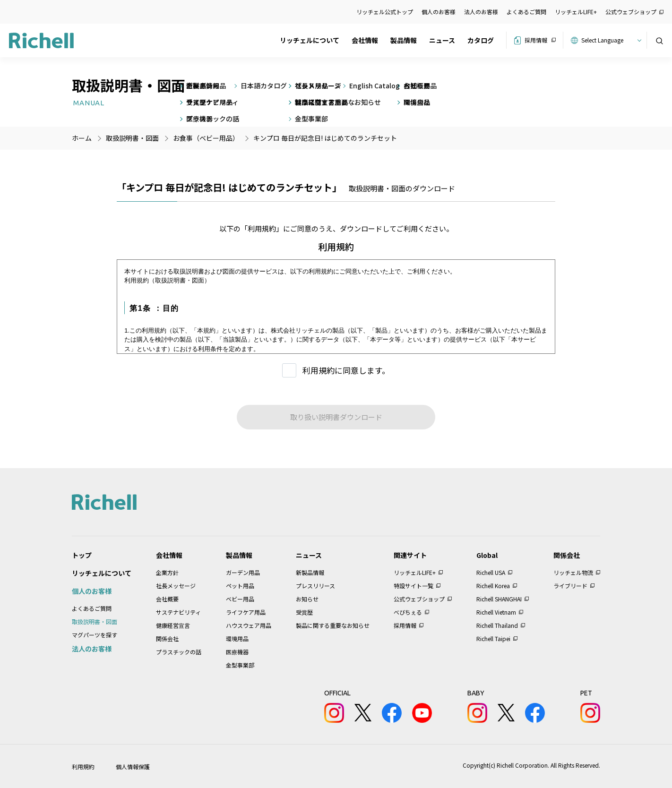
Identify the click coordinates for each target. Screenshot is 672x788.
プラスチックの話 (179, 652)
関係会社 (167, 638)
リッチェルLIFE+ (576, 12)
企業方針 (167, 572)
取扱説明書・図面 (95, 621)
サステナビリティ (178, 612)
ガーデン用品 (243, 572)
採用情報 (536, 40)
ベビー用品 (240, 599)
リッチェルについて (310, 40)
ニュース (442, 40)
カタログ (481, 40)
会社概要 (167, 599)
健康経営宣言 (173, 625)
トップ (82, 555)
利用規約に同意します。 (346, 370)
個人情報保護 (133, 767)
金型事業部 (240, 665)
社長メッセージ (176, 586)
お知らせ (307, 599)
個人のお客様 (439, 12)
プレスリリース (315, 586)
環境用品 (237, 638)
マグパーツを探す (95, 635)
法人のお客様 (481, 12)
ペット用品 (240, 586)
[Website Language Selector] (610, 40)
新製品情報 (310, 572)
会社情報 (365, 40)
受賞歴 (304, 612)
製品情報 (404, 40)
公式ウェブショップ (631, 12)
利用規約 (83, 767)
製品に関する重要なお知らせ (333, 625)
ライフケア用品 (246, 612)
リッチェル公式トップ (385, 12)
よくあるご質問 (526, 12)
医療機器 (237, 652)
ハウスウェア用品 (249, 625)
